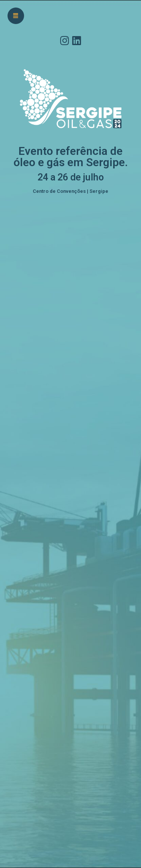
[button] (16, 16)
